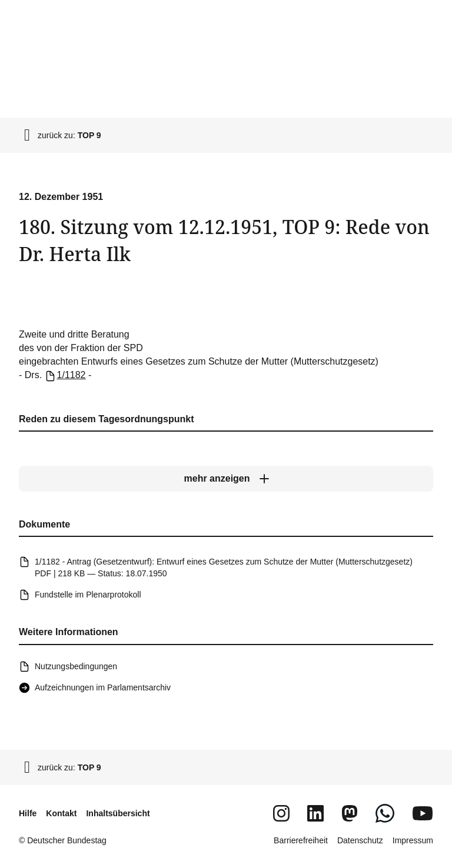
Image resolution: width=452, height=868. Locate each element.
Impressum (413, 840)
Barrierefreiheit (301, 840)
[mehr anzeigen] (226, 479)
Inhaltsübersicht (118, 813)
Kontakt (61, 813)
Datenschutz (360, 840)
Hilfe (28, 813)
